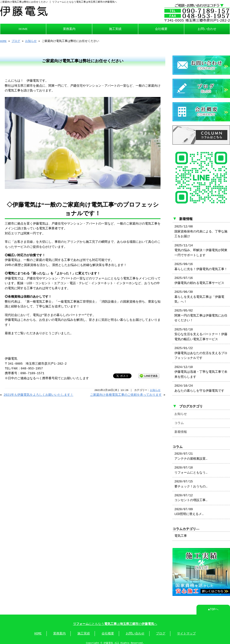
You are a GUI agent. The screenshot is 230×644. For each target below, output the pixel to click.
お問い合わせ (207, 28)
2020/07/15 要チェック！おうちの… (191, 481)
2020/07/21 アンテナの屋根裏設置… (191, 453)
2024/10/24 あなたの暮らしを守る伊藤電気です (199, 385)
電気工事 (181, 533)
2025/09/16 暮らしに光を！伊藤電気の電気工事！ (201, 264)
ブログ (16, 41)
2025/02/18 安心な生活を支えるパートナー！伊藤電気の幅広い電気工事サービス (201, 332)
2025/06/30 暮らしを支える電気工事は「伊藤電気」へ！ (199, 294)
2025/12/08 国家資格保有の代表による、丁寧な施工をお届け (201, 229)
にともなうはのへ (115, 621)
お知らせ (31, 41)
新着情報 (181, 429)
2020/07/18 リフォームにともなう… (191, 467)
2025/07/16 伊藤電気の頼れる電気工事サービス (199, 278)
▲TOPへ (213, 606)
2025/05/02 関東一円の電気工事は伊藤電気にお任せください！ (201, 313)
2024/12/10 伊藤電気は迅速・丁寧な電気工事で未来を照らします (201, 369)
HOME (23, 28)
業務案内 (69, 28)
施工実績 (115, 28)
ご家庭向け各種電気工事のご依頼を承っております (126, 394)
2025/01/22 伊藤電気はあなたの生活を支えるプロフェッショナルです (201, 350)
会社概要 (161, 28)
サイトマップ (186, 630)
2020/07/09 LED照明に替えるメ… (189, 509)
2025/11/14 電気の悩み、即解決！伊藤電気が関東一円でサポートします (201, 248)
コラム (179, 420)
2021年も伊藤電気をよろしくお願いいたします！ (38, 394)
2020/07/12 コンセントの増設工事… (191, 495)
